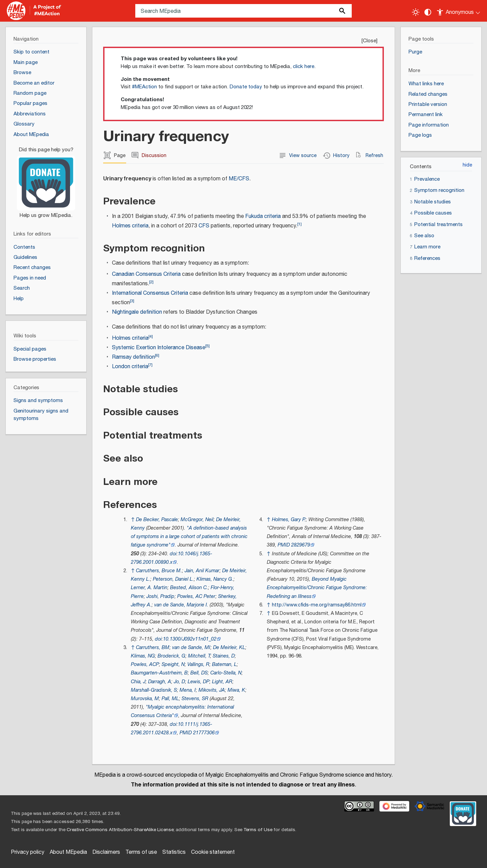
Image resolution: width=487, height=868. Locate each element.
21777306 (204, 733)
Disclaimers (106, 852)
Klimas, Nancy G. (215, 579)
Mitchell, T (199, 656)
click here (304, 66)
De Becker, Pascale (157, 520)
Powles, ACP (145, 664)
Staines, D (224, 656)
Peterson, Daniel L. (173, 579)
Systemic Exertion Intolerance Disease (159, 348)
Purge (415, 52)
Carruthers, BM (153, 648)
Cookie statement (213, 852)
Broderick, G (171, 656)
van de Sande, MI (191, 648)
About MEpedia (68, 852)
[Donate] (46, 180)
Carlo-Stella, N (226, 673)
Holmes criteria (130, 226)
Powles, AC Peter (196, 596)
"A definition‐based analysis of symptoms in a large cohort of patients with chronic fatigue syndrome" (189, 537)
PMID (186, 733)
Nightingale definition (137, 312)
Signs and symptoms (38, 400)
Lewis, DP (199, 682)
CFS (204, 226)
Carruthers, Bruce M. (159, 571)
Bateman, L (224, 664)
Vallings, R (198, 664)
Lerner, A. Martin (149, 588)
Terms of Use (258, 830)
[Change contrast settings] (428, 12)
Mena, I (188, 690)
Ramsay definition (133, 357)
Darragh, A (160, 682)
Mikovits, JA (212, 690)
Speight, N (173, 664)
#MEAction (144, 87)
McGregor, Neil (197, 520)
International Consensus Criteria (150, 293)
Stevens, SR (195, 699)
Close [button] (369, 41)
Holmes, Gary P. (289, 520)
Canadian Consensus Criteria (146, 274)
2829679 (301, 545)
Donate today (246, 87)
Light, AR (222, 682)
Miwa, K (236, 690)
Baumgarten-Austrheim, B (159, 673)
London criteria (130, 367)
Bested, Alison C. (189, 588)
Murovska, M (145, 699)
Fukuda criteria (263, 216)
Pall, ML (170, 699)
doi (173, 554)
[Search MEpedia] (243, 11)
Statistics (174, 852)
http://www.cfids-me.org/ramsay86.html (317, 605)
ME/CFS (239, 179)
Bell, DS (199, 673)
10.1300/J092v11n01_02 (190, 639)
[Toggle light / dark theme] (416, 12)
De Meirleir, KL (229, 648)
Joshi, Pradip (160, 596)
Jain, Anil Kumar (202, 571)
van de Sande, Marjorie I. (181, 605)
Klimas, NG (143, 656)
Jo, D (179, 682)
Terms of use (141, 852)
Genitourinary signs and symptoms (41, 415)
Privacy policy (28, 852)
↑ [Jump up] (133, 520)
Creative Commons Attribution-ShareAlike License (120, 830)
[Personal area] (459, 11)
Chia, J (138, 682)
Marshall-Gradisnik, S (154, 690)
